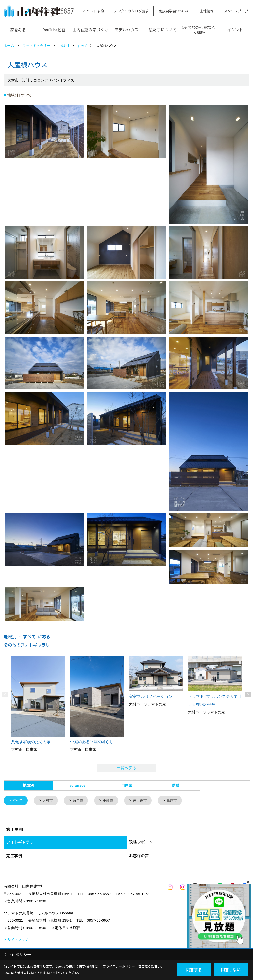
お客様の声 (139, 856)
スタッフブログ (236, 11)
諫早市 (80, 801)
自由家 (127, 785)
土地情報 (207, 11)
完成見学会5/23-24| (174, 11)
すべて (18, 801)
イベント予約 (93, 11)
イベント (235, 30)
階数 (176, 785)
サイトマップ (18, 940)
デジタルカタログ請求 (131, 11)
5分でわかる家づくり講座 (199, 30)
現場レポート (141, 843)
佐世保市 (145, 801)
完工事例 (14, 856)
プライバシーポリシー (119, 967)
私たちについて (163, 30)
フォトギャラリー (22, 843)
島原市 (178, 801)
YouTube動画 (54, 30)
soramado (77, 785)
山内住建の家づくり (90, 30)
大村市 (49, 801)
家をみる (18, 30)
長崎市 (112, 801)
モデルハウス (126, 30)
